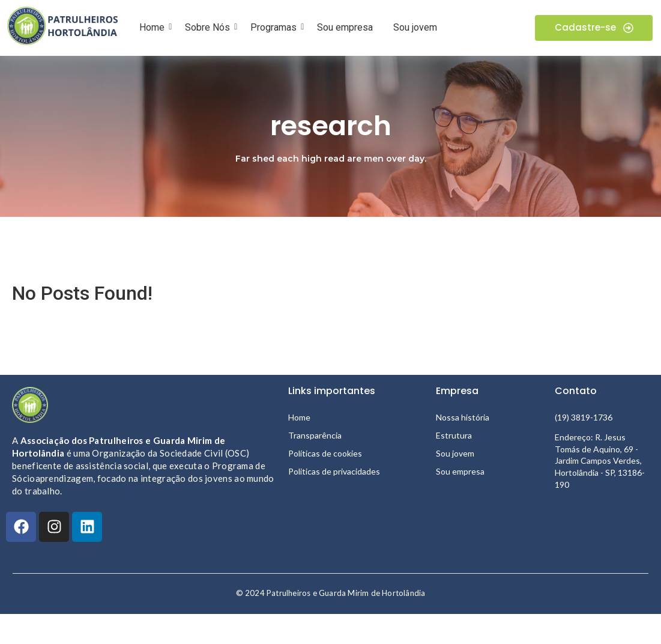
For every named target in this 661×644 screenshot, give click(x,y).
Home (154, 27)
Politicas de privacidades (334, 471)
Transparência (315, 435)
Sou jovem (415, 27)
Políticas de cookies (325, 453)
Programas (276, 27)
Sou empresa (345, 27)
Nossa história (463, 417)
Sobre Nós (210, 27)
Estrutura (454, 435)
